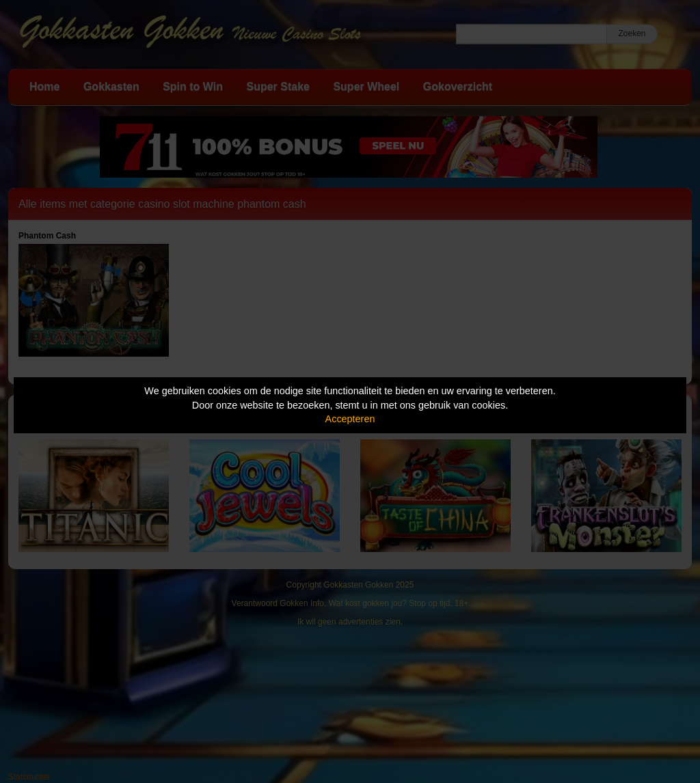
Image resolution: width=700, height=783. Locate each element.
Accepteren (350, 419)
